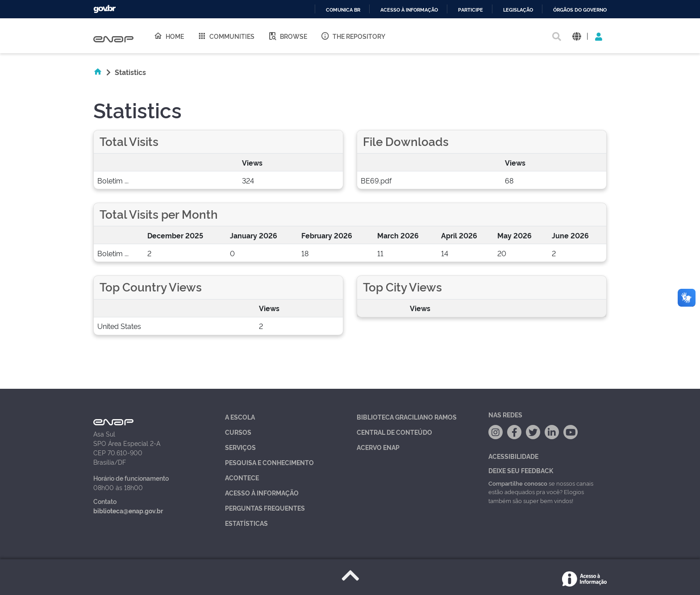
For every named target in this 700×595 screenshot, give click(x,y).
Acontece (242, 477)
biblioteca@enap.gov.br (128, 510)
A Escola (240, 417)
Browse (287, 36)
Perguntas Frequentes (265, 508)
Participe (471, 10)
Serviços (240, 447)
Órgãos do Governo (580, 10)
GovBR (104, 9)
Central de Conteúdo (394, 432)
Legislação (518, 10)
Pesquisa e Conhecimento (269, 462)
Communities (226, 36)
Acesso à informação (409, 10)
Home (169, 36)
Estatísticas (246, 523)
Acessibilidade (513, 456)
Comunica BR (343, 10)
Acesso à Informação (262, 493)
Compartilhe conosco (518, 483)
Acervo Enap (378, 447)
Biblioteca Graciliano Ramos (407, 417)
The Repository (353, 36)
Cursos (238, 432)
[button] (577, 36)
